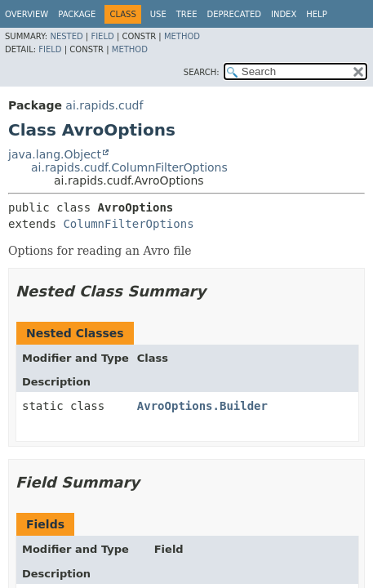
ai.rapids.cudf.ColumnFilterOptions (129, 167)
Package (77, 14)
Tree (187, 14)
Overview (27, 14)
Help (316, 14)
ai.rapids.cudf (104, 105)
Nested (66, 36)
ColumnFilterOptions (128, 224)
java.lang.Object (55, 154)
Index (284, 14)
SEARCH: (202, 72)
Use (158, 14)
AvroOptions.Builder (202, 406)
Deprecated (234, 14)
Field (102, 36)
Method (182, 36)
